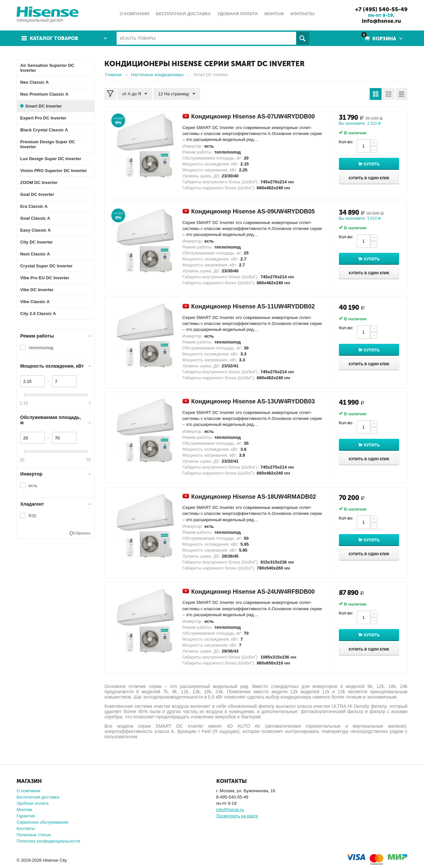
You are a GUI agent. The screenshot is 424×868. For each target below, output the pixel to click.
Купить (372, 164)
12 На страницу (177, 94)
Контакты (26, 828)
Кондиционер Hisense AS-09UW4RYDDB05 (253, 211)
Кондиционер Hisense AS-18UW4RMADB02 (254, 497)
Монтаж (24, 810)
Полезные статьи (34, 835)
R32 (32, 516)
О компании (28, 791)
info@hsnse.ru (381, 21)
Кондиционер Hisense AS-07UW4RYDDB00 (253, 116)
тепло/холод (41, 348)
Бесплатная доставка (38, 797)
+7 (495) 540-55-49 (381, 9)
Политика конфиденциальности (48, 841)
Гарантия (26, 816)
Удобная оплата (32, 803)
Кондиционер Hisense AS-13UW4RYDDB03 (253, 401)
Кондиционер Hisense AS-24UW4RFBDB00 (253, 592)
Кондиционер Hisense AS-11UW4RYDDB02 (253, 306)
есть (33, 486)
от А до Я (135, 94)
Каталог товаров (54, 38)
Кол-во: (346, 142)
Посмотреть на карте (237, 816)
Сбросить (82, 533)
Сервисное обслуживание (43, 822)
